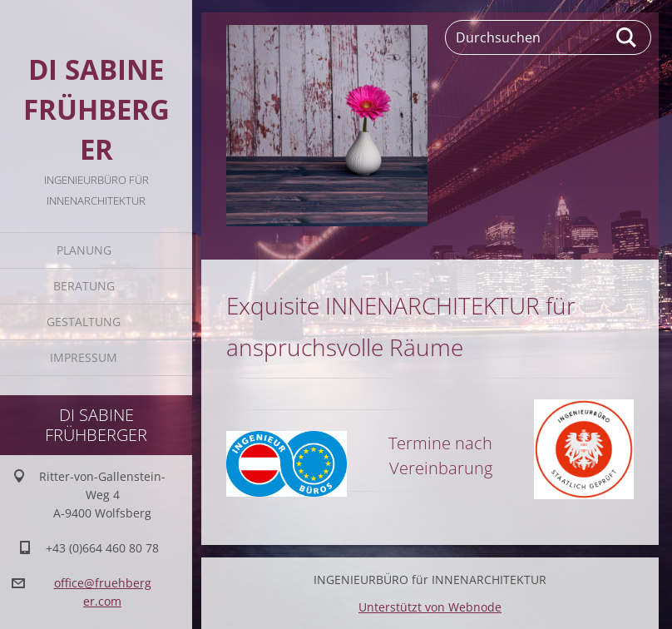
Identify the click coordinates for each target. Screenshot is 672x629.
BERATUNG (84, 286)
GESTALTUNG (84, 322)
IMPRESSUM (84, 357)
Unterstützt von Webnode (430, 607)
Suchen (627, 37)
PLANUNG (84, 250)
